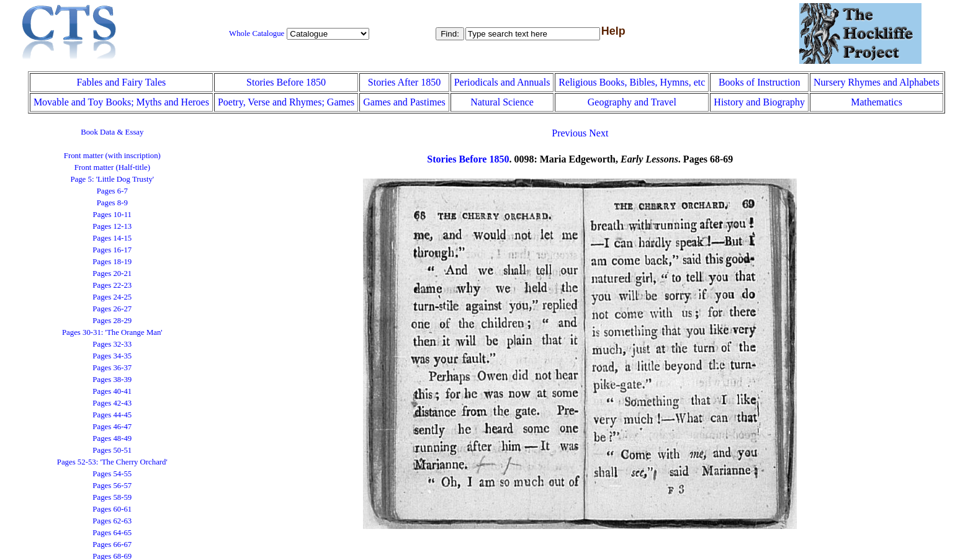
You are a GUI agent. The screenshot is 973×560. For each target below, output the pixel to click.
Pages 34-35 (112, 356)
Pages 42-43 (112, 403)
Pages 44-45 (112, 415)
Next (599, 133)
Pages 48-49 (112, 438)
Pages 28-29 (112, 321)
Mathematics (877, 102)
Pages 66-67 (112, 544)
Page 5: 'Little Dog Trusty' (112, 179)
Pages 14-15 (112, 238)
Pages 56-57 (112, 486)
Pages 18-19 (112, 262)
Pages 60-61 (112, 509)
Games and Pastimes (404, 102)
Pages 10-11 (112, 215)
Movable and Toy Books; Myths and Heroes (121, 102)
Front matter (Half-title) (112, 167)
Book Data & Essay (112, 132)
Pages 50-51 (112, 450)
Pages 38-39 (112, 380)
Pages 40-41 (112, 391)
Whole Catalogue (257, 33)
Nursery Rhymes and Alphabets (877, 82)
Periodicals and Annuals (502, 82)
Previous (569, 133)
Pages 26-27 (112, 309)
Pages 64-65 (112, 533)
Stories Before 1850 (286, 82)
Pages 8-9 (112, 203)
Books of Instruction (760, 82)
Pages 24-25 (112, 297)
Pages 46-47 (112, 427)
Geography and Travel (632, 102)
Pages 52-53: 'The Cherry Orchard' (112, 462)
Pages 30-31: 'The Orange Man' (112, 332)
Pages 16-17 (112, 250)
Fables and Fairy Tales (121, 82)
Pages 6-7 (112, 191)
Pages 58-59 (112, 497)
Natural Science (502, 102)
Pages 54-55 (112, 474)
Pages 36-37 (112, 368)
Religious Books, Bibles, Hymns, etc (632, 82)
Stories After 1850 (404, 82)
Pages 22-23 (112, 285)
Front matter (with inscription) (112, 156)
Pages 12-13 (112, 226)
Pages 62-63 (112, 521)
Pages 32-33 (112, 344)
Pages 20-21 (112, 273)
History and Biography (759, 102)
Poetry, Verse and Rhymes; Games (286, 102)
